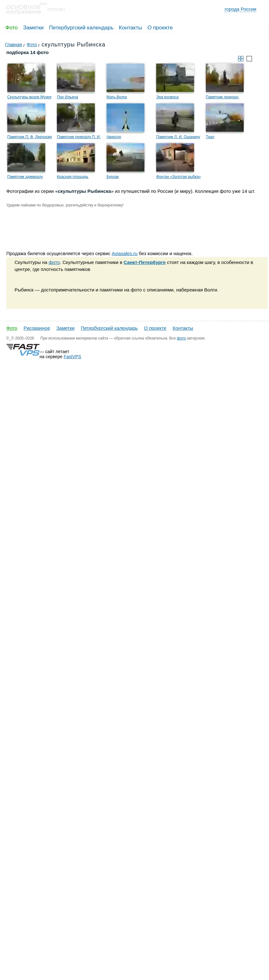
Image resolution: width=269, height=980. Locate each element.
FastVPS (73, 357)
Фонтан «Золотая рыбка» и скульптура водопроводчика (178, 178)
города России (240, 9)
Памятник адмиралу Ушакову (25, 178)
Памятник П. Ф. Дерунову (30, 137)
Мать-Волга (117, 97)
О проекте (160, 28)
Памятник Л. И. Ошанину (178, 137)
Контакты (130, 28)
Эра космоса (167, 97)
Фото (12, 28)
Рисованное (37, 328)
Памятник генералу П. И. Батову (79, 138)
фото (54, 262)
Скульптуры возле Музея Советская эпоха (29, 98)
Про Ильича (67, 97)
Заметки (33, 28)
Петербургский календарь (81, 28)
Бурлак (113, 177)
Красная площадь (73, 177)
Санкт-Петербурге (145, 262)
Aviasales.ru (124, 253)
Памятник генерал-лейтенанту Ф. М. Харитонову (223, 98)
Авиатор (114, 137)
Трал (210, 137)
